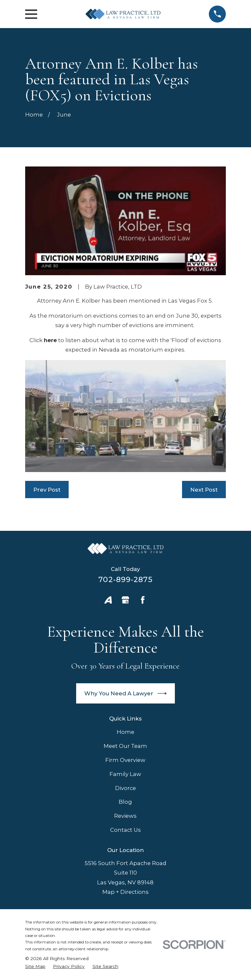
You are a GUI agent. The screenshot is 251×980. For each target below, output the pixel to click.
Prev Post (47, 490)
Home (125, 732)
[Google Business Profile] (125, 600)
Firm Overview (125, 760)
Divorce (125, 788)
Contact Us (125, 830)
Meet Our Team (125, 746)
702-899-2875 (125, 579)
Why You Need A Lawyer (126, 693)
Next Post (204, 490)
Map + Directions (125, 892)
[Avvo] (108, 600)
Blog (125, 802)
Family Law (125, 774)
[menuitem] (35, 966)
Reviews (125, 816)
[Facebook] (143, 600)
